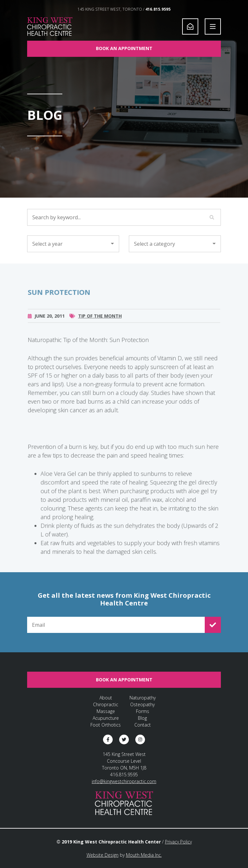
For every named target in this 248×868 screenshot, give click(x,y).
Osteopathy (142, 704)
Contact (143, 725)
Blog (142, 718)
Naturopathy (143, 698)
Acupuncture (106, 718)
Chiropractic (106, 704)
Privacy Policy (178, 842)
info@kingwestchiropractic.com (124, 781)
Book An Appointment (124, 48)
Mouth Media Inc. (144, 855)
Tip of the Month (100, 323)
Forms (143, 711)
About (106, 698)
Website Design (103, 855)
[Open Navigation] (213, 26)
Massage (106, 711)
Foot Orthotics (106, 725)
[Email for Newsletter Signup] (116, 625)
